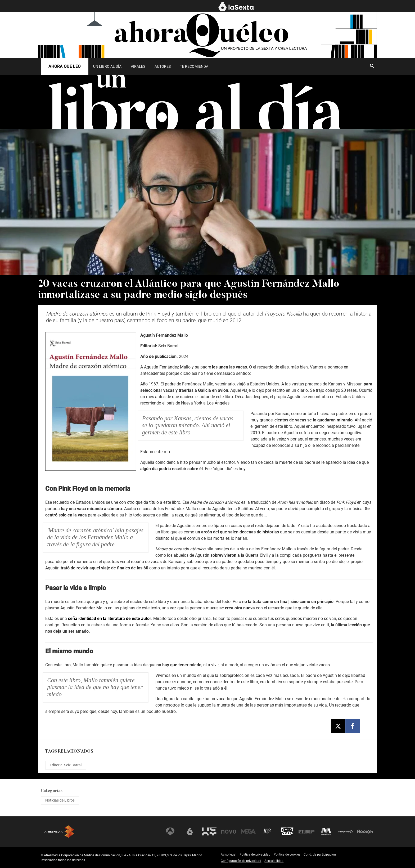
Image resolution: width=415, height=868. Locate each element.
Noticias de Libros (60, 800)
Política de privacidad (255, 854)
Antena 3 (170, 831)
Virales (138, 66)
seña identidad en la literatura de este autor (110, 619)
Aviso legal (229, 854)
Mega (248, 831)
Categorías (52, 791)
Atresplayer (346, 831)
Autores (163, 66)
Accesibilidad (274, 861)
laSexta (190, 831)
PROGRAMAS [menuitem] (303, 6)
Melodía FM (326, 831)
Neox (209, 831)
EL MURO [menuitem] (331, 6)
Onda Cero (287, 831)
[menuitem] (107, 66)
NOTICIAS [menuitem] (274, 6)
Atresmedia (59, 832)
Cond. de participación (320, 854)
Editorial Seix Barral (66, 765)
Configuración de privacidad (241, 861)
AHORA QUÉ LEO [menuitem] (363, 6)
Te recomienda (194, 66)
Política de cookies (287, 854)
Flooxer (365, 831)
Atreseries (268, 831)
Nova (229, 831)
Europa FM (306, 831)
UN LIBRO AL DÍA (107, 66)
